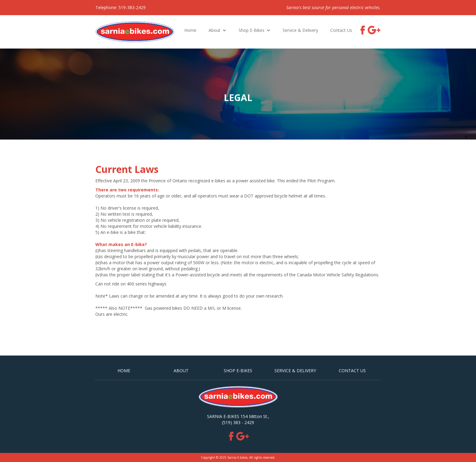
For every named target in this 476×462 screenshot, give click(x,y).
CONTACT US (352, 371)
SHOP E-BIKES (238, 371)
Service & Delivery (300, 30)
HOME (124, 371)
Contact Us (341, 30)
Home (190, 30)
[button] (218, 30)
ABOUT (181, 371)
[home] (135, 32)
